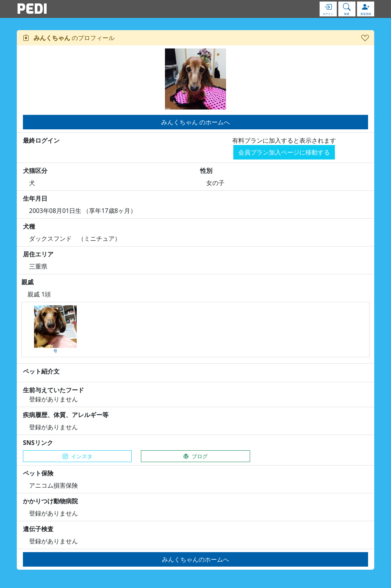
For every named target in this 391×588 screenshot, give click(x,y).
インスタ (78, 456)
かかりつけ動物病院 (50, 501)
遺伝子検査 (38, 529)
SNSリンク (38, 443)
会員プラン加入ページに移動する (284, 152)
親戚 (27, 282)
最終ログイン (41, 140)
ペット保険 (38, 473)
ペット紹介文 (41, 371)
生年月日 (35, 198)
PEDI (32, 9)
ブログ (195, 456)
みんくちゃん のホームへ (195, 122)
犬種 (29, 226)
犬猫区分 (35, 171)
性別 (206, 171)
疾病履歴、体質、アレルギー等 (66, 415)
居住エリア (38, 254)
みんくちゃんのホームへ (195, 559)
